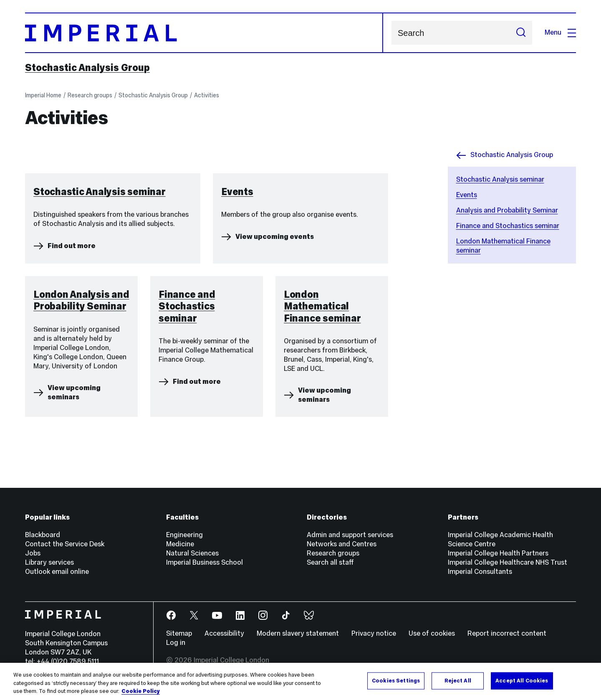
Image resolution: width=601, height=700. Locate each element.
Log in (176, 643)
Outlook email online (57, 572)
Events (467, 195)
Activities (207, 95)
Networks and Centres (342, 544)
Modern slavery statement (298, 633)
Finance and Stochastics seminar (508, 226)
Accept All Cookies (522, 680)
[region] (300, 681)
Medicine (180, 544)
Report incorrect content (507, 633)
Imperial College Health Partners (498, 553)
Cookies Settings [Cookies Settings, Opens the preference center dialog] (396, 680)
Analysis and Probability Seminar (507, 210)
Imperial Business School (205, 562)
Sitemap (179, 633)
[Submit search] (521, 33)
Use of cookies (432, 633)
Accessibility (224, 633)
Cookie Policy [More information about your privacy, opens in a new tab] (141, 691)
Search (391, 33)
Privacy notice (374, 633)
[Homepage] (204, 33)
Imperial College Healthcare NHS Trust (508, 562)
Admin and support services (350, 535)
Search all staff (330, 562)
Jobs (33, 553)
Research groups (90, 95)
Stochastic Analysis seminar (500, 179)
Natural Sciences (192, 553)
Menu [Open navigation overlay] (560, 32)
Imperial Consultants (480, 572)
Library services (49, 562)
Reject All (458, 680)
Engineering (184, 535)
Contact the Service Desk (65, 544)
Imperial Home (43, 95)
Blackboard (43, 535)
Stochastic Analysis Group (87, 68)
